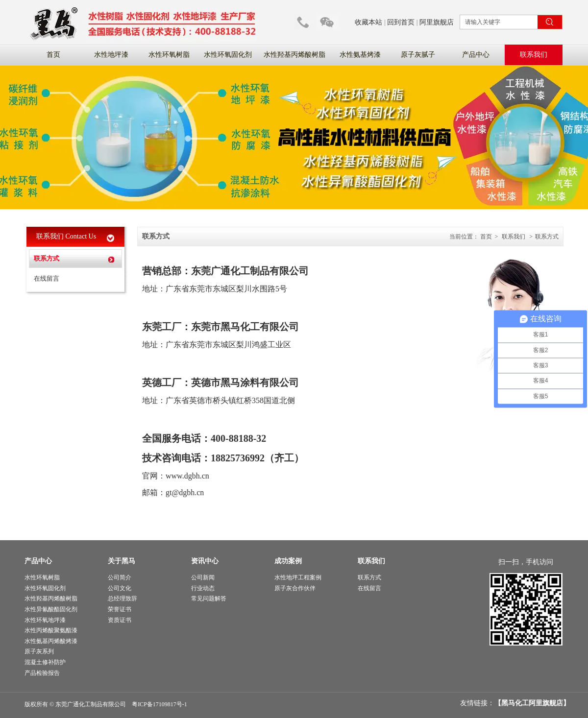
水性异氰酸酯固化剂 (51, 609)
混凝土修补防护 (45, 662)
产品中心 (38, 561)
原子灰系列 (39, 651)
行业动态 (203, 588)
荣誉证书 (120, 609)
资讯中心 (205, 561)
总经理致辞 (122, 598)
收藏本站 (368, 22)
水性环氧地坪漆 (45, 620)
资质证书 (120, 620)
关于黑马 (122, 561)
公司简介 (120, 577)
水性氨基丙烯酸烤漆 (51, 641)
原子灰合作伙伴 (295, 588)
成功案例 (288, 561)
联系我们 (514, 237)
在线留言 (369, 588)
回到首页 (401, 22)
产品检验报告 (42, 673)
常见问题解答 (209, 598)
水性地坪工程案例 (298, 577)
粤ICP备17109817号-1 (159, 704)
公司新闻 (203, 577)
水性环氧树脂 (42, 577)
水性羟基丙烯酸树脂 (51, 598)
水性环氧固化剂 (45, 588)
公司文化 (120, 588)
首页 (486, 237)
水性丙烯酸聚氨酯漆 (51, 630)
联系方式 (547, 237)
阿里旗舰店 (437, 22)
